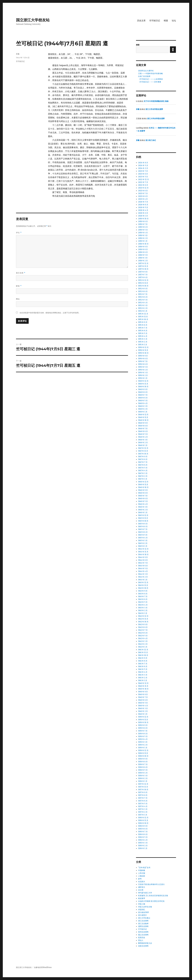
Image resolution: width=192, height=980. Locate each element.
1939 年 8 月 (143, 728)
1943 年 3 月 (143, 608)
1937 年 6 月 (143, 801)
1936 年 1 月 (143, 848)
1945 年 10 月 (143, 521)
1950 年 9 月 (143, 356)
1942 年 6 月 (143, 633)
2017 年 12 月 (143, 263)
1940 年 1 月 (143, 714)
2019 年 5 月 (143, 230)
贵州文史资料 (143, 932)
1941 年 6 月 (143, 666)
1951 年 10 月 (143, 319)
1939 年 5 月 (143, 736)
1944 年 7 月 (143, 563)
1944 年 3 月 (143, 574)
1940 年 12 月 (143, 683)
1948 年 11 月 (143, 417)
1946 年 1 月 (143, 513)
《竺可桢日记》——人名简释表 (150, 79)
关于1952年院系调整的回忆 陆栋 (156, 101)
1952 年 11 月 (143, 283)
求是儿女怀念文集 (145, 907)
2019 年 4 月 (143, 233)
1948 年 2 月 (143, 443)
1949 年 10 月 (143, 387)
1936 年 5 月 (143, 837)
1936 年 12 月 (143, 818)
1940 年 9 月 (143, 692)
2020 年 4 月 (143, 210)
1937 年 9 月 (143, 792)
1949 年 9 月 (143, 389)
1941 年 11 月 (143, 652)
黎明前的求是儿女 (145, 943)
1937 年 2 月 (143, 812)
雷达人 (141, 940)
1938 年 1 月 (143, 781)
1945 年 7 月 (143, 529)
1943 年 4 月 (143, 605)
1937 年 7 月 (143, 798)
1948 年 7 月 (143, 429)
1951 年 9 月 (143, 322)
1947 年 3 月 (143, 473)
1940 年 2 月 (143, 711)
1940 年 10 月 (143, 689)
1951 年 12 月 (143, 314)
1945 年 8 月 (143, 527)
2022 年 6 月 (143, 185)
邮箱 (19, 286)
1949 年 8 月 (143, 392)
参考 (140, 879)
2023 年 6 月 (143, 174)
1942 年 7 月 (143, 630)
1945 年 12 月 (143, 515)
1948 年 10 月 (143, 420)
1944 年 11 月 (143, 552)
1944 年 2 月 (143, 577)
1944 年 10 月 (143, 555)
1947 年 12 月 (143, 448)
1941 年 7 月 (143, 664)
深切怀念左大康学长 (146, 71)
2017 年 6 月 (143, 277)
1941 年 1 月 (143, 680)
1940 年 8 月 (143, 694)
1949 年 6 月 (143, 398)
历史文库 (141, 21)
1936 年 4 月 (143, 840)
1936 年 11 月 (143, 820)
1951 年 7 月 (143, 328)
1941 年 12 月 (143, 650)
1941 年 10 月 (143, 655)
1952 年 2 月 (143, 308)
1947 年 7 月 (143, 462)
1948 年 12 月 (143, 415)
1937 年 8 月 (143, 795)
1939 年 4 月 (143, 739)
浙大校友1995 (143, 912)
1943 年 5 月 (143, 602)
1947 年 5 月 (143, 468)
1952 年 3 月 (143, 305)
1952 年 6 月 (143, 297)
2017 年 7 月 (143, 275)
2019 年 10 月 (143, 219)
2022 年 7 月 (143, 182)
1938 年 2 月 (143, 778)
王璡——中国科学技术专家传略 (150, 74)
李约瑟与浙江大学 (145, 893)
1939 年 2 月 (143, 745)
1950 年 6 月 (143, 364)
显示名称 (21, 273)
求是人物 (142, 904)
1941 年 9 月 (143, 658)
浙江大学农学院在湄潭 (154, 109)
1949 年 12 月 (143, 381)
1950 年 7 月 (143, 361)
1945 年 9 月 (143, 524)
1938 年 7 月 (143, 764)
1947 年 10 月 (143, 454)
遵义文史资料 (143, 935)
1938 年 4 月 (143, 773)
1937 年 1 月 (143, 815)
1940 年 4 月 (143, 706)
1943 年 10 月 (143, 588)
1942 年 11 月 (143, 619)
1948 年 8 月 (143, 426)
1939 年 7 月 (143, 731)
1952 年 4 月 (143, 303)
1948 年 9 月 (143, 423)
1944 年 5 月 (143, 569)
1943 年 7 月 (143, 596)
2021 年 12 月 (143, 188)
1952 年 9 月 (143, 289)
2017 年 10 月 (143, 269)
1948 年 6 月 (143, 431)
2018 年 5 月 (143, 255)
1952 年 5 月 (143, 300)
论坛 (174, 21)
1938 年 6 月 (143, 767)
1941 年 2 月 (143, 678)
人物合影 (142, 876)
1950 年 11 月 (143, 350)
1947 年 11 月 (143, 451)
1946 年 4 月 (143, 504)
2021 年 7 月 (143, 193)
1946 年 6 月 (143, 499)
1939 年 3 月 (143, 742)
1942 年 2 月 (143, 644)
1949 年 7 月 (143, 395)
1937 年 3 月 (143, 809)
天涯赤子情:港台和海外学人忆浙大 (151, 884)
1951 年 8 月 (143, 325)
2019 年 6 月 (143, 227)
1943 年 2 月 (143, 610)
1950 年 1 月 (143, 378)
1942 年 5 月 (143, 636)
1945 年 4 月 (143, 538)
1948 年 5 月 (143, 434)
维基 (166, 21)
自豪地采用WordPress (43, 967)
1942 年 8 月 (143, 627)
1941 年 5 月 (143, 669)
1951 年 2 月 (143, 342)
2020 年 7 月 (143, 202)
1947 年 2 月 (143, 476)
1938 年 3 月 (143, 776)
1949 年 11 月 (143, 384)
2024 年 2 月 (143, 168)
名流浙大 (142, 882)
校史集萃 (142, 898)
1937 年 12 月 (143, 784)
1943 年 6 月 (143, 599)
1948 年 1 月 (143, 445)
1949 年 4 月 (143, 403)
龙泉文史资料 (143, 946)
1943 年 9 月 (143, 591)
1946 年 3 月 (143, 507)
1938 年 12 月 (143, 750)
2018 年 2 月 (143, 261)
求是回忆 (142, 910)
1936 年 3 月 (143, 843)
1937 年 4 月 (143, 806)
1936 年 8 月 (143, 829)
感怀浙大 (142, 887)
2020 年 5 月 (143, 207)
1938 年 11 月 (143, 753)
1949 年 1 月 (143, 412)
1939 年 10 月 (143, 722)
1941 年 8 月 (143, 661)
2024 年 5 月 (143, 165)
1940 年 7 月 (143, 697)
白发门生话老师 (144, 76)
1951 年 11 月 (143, 317)
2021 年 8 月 (143, 191)
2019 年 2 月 (143, 238)
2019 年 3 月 (143, 235)
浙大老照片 (142, 915)
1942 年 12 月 (143, 616)
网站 (18, 299)
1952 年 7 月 (143, 294)
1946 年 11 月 (143, 485)
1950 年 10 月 (143, 353)
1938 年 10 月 (143, 756)
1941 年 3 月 (143, 675)
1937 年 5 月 (143, 804)
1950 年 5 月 (143, 367)
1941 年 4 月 (143, 672)
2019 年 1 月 (143, 241)
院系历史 (142, 938)
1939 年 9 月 (143, 725)
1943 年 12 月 (143, 582)
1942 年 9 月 (143, 624)
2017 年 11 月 (143, 266)
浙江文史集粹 (143, 924)
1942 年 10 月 (143, 622)
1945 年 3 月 (143, 541)
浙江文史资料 (143, 921)
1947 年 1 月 (143, 479)
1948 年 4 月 (143, 437)
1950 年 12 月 (143, 347)
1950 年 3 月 (143, 373)
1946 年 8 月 (143, 493)
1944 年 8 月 (143, 560)
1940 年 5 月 (143, 703)
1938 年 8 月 (143, 762)
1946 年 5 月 (143, 501)
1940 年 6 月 (143, 700)
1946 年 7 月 (143, 496)
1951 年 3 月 (143, 339)
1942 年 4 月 (143, 638)
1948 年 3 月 (143, 440)
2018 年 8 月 (143, 249)
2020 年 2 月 (143, 213)
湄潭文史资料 (143, 926)
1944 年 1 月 (143, 580)
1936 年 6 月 (143, 834)
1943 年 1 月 (143, 613)
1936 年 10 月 (143, 823)
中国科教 (142, 870)
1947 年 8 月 (143, 459)
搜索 (138, 45)
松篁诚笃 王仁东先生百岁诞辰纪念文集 (153, 896)
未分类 (141, 890)
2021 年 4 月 (143, 199)
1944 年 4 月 (143, 571)
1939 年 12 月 (143, 717)
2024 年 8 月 (143, 163)
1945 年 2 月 (143, 543)
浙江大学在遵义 (144, 918)
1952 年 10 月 (143, 286)
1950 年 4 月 (143, 370)
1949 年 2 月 (143, 409)
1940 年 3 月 (143, 708)
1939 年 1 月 (143, 748)
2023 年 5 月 (143, 177)
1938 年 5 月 (143, 770)
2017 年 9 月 (143, 272)
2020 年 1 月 (143, 216)
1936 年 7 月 (143, 832)
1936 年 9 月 (143, 826)
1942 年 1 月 (143, 647)
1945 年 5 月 (143, 535)
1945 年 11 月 (143, 518)
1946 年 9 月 (143, 490)
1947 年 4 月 (143, 471)
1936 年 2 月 (143, 846)
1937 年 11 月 (143, 787)
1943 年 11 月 (143, 585)
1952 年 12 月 (143, 280)
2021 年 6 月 (143, 196)
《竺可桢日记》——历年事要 (150, 82)
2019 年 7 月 (143, 224)
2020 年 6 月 (143, 205)
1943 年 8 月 (143, 594)
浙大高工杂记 (151, 140)
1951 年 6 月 (143, 331)
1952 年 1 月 (143, 311)
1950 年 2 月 (143, 375)
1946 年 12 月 (143, 482)
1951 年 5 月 (143, 333)
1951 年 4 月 (143, 336)
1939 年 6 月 (143, 734)
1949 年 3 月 (143, 406)
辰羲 (18, 54)
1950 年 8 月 (143, 359)
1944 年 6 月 (143, 566)
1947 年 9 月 (143, 457)
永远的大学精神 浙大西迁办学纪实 (151, 901)
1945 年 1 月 (143, 546)
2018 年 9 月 (143, 247)
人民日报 (142, 873)
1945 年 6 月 (143, 532)
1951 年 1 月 (143, 345)
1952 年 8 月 (143, 291)
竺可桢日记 (155, 21)
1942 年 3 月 (143, 641)
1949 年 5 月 (143, 401)
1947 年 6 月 (143, 465)
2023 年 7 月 (143, 171)
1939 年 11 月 (143, 720)
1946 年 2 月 (143, 510)
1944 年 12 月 (143, 549)
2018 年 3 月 (143, 258)
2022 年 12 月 (143, 179)
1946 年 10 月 (143, 487)
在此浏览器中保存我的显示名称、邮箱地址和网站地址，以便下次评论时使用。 (50, 313)
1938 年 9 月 (143, 759)
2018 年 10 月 (143, 244)
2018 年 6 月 (143, 252)
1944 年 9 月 (143, 557)
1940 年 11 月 (143, 686)
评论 (19, 233)
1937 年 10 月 (143, 790)
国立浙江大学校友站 (33, 20)
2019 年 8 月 (143, 221)
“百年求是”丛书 (144, 868)
